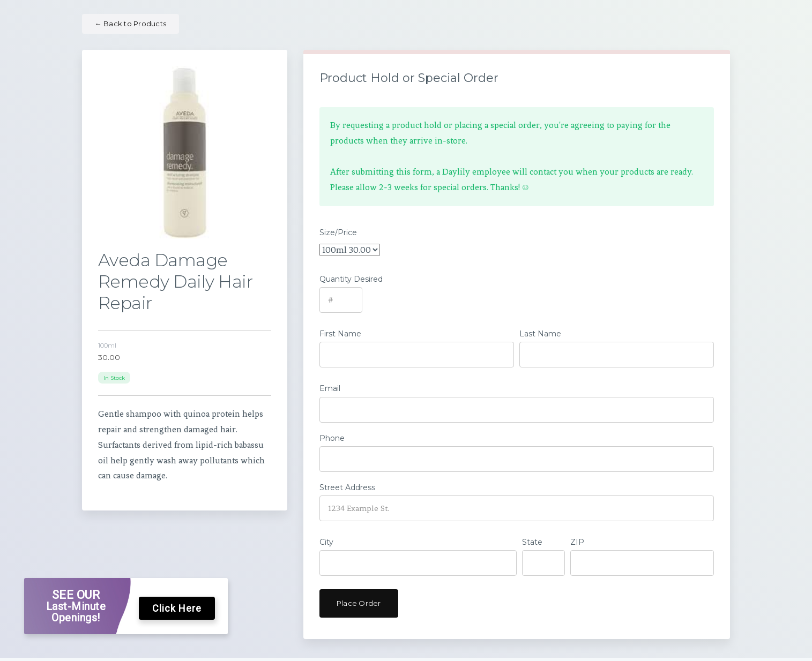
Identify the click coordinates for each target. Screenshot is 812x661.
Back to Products (131, 24)
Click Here (177, 609)
